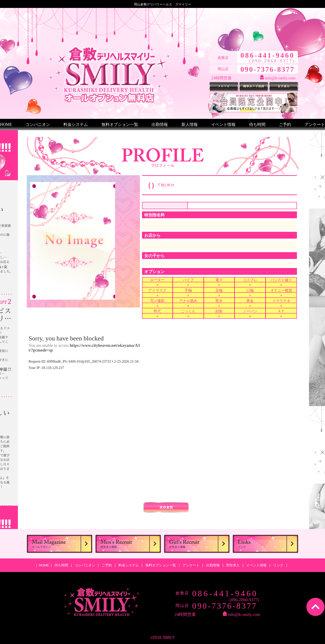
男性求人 (233, 565)
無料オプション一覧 (120, 124)
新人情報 (190, 124)
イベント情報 (223, 124)
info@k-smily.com (280, 78)
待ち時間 (257, 124)
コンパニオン (38, 124)
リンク (279, 565)
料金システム (76, 124)
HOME (6, 124)
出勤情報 (160, 124)
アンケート (315, 124)
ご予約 (285, 124)
